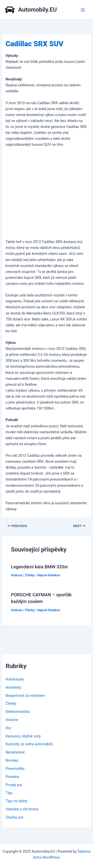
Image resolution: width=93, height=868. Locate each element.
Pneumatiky (15, 769)
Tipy (9, 793)
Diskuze (16, 575)
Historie (12, 720)
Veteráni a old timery (22, 809)
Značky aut (14, 817)
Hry (8, 728)
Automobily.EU (38, 10)
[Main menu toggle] (83, 10)
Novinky (12, 760)
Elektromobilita (17, 712)
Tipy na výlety (16, 801)
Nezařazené (15, 752)
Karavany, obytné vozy (23, 736)
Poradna (12, 777)
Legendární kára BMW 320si (39, 567)
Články (30, 575)
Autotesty (13, 687)
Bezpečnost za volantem (25, 696)
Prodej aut (14, 785)
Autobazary (15, 679)
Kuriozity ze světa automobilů (29, 744)
